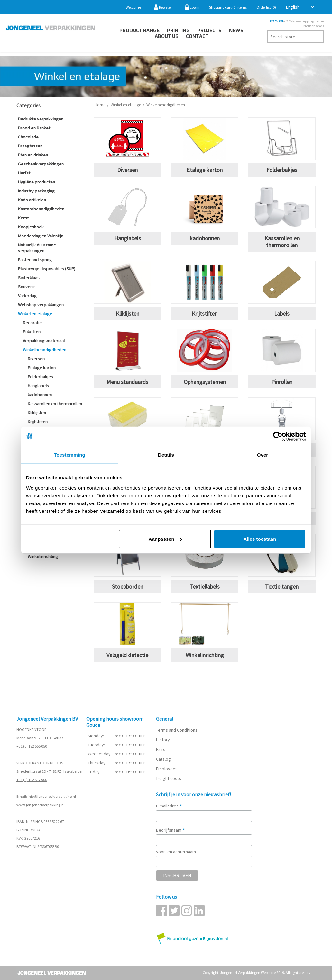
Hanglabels (38, 386)
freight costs (169, 778)
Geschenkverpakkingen (41, 164)
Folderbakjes (40, 377)
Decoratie (32, 323)
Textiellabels (205, 587)
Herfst (24, 173)
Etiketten (32, 332)
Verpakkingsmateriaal (44, 341)
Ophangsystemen (205, 382)
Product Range (139, 30)
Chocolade (28, 137)
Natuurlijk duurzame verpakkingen (37, 248)
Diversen (36, 359)
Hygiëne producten (37, 182)
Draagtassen (30, 146)
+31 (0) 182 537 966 (32, 780)
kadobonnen (40, 395)
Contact (197, 36)
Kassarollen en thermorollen (55, 404)
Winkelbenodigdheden (45, 350)
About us (167, 36)
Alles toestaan (260, 539)
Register (163, 7)
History (163, 740)
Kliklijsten (37, 413)
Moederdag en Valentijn (41, 236)
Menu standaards (127, 382)
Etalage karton (42, 368)
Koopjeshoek (31, 227)
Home (100, 105)
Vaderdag (27, 296)
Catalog (163, 759)
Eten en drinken (33, 155)
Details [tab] (166, 455)
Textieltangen (282, 587)
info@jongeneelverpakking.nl (52, 796)
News (236, 30)
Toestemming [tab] (69, 455)
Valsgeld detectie (127, 655)
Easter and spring (35, 260)
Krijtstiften (38, 422)
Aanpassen (165, 539)
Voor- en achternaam (176, 852)
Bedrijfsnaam (171, 830)
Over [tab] (263, 455)
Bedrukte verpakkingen (41, 119)
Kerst (23, 218)
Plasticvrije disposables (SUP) (47, 269)
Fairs (161, 749)
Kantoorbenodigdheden (41, 209)
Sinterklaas (29, 278)
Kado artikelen (32, 200)
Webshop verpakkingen (41, 305)
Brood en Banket (34, 128)
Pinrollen (282, 382)
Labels (282, 313)
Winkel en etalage (35, 314)
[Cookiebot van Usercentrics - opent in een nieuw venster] (278, 436)
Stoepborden (128, 587)
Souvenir (27, 287)
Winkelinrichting (43, 557)
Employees (167, 769)
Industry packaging (36, 191)
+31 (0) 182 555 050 (32, 746)
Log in (192, 7)
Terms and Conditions (177, 730)
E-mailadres (169, 806)
